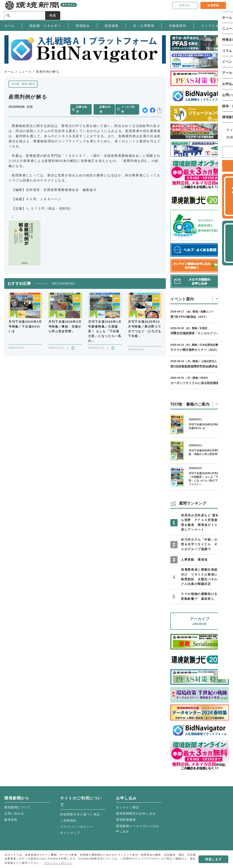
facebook (153, 107)
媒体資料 (11, 820)
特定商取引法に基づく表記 (80, 814)
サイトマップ (70, 833)
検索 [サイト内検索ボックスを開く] (221, 10)
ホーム (9, 72)
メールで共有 (130, 107)
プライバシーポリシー (77, 827)
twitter (145, 107)
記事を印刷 (106, 107)
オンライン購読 (128, 807)
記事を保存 (84, 107)
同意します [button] (213, 859)
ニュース (25, 72)
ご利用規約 (68, 820)
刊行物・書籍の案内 (23, 84)
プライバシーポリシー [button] (58, 863)
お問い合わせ (14, 813)
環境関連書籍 (126, 820)
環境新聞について (18, 807)
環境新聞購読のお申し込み (136, 813)
